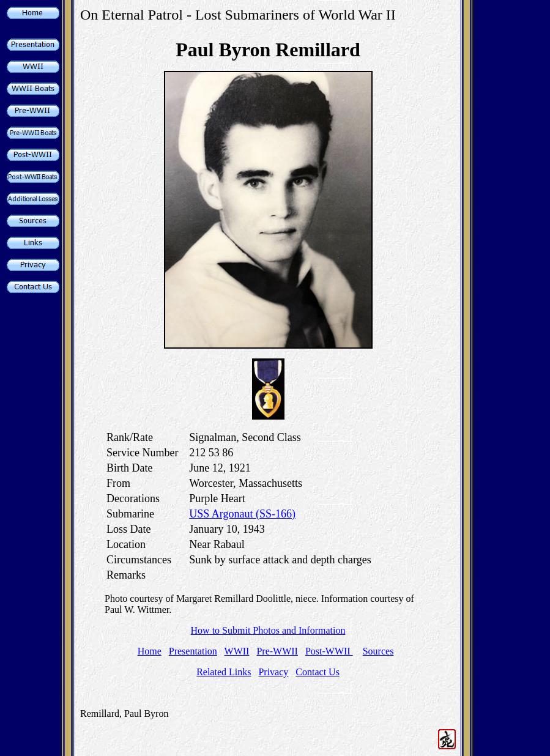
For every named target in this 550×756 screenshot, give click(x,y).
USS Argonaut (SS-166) (242, 514)
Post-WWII (329, 651)
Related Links (224, 672)
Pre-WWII (277, 651)
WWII (237, 651)
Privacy (273, 672)
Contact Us (318, 672)
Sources (378, 651)
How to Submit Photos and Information (268, 630)
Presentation (193, 651)
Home (150, 651)
